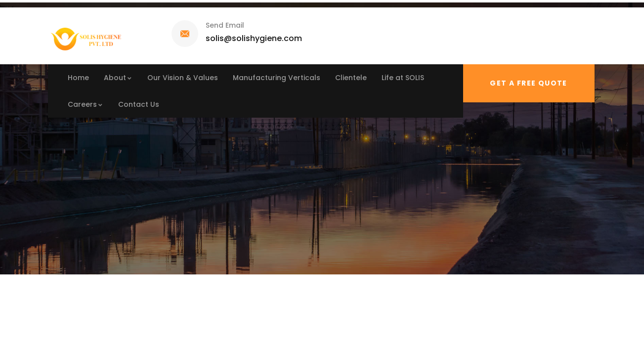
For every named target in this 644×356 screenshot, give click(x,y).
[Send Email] (185, 34)
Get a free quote (528, 83)
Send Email (225, 25)
